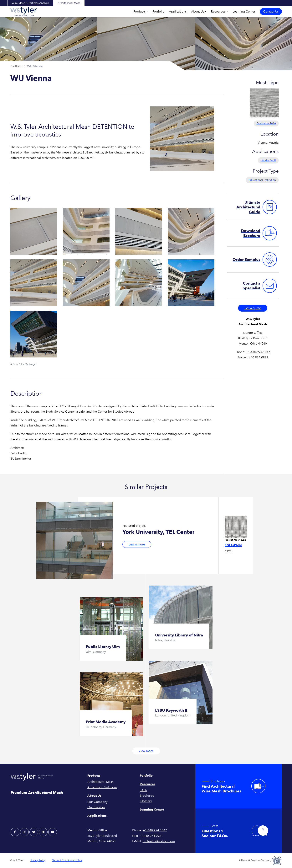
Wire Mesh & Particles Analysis (31, 3)
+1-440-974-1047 (258, 352)
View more (146, 751)
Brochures (147, 796)
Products (139, 11)
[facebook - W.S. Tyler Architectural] (15, 832)
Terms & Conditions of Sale (67, 860)
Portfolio (158, 11)
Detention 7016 (266, 123)
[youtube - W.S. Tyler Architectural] (53, 832)
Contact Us (271, 11)
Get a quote (253, 308)
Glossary (146, 801)
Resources (218, 11)
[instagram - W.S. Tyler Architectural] (24, 832)
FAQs (143, 790)
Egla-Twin (233, 545)
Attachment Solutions (102, 787)
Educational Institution (262, 180)
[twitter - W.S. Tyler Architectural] (34, 832)
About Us (198, 11)
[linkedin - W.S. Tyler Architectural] (43, 832)
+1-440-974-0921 (256, 357)
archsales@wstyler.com (159, 841)
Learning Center (244, 11)
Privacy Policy (38, 860)
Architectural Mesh (69, 3)
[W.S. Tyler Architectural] (24, 12)
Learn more (137, 544)
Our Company (97, 802)
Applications (178, 11)
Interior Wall (268, 161)
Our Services (96, 807)
